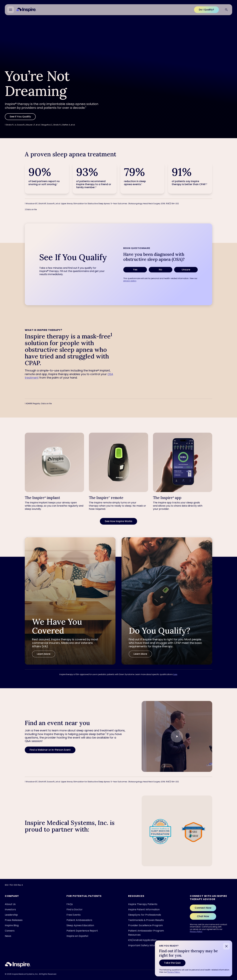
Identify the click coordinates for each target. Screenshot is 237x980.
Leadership (11, 915)
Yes (135, 270)
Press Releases (14, 920)
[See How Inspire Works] (118, 521)
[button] (177, 736)
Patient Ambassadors (79, 920)
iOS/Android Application (142, 940)
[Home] (26, 10)
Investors (10, 909)
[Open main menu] (11, 10)
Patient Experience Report (82, 931)
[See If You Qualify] (20, 117)
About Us (10, 904)
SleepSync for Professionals (145, 915)
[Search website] (226, 10)
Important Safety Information (146, 945)
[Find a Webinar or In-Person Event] (50, 750)
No (161, 270)
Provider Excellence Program (145, 925)
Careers (10, 931)
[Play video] (177, 736)
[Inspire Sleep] (18, 965)
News (8, 936)
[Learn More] (44, 654)
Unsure (186, 270)
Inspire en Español (77, 936)
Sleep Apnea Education (80, 925)
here (175, 674)
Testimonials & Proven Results (146, 920)
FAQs (70, 904)
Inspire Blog (12, 925)
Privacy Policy (196, 931)
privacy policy (130, 281)
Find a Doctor (75, 909)
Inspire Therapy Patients (143, 904)
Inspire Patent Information (144, 909)
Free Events (74, 915)
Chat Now (203, 916)
